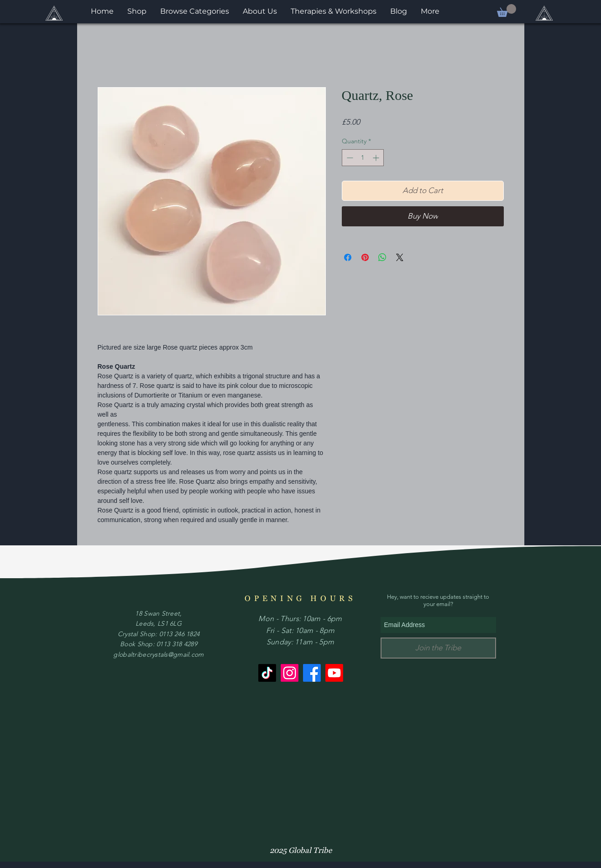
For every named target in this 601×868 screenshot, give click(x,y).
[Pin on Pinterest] (365, 257)
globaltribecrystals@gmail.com (158, 654)
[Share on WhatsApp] (382, 257)
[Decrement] (349, 158)
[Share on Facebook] (348, 257)
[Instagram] (290, 673)
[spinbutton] (363, 158)
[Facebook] (312, 673)
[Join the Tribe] (438, 648)
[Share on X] (400, 257)
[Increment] (377, 158)
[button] (507, 10)
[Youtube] (334, 673)
